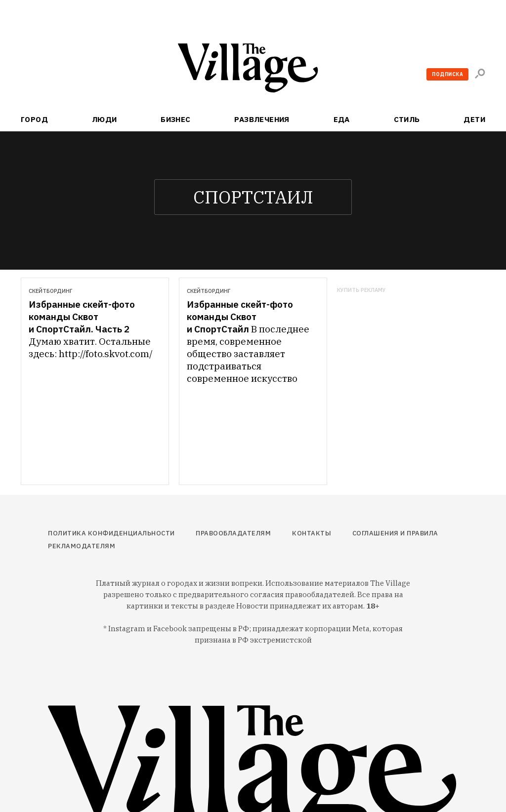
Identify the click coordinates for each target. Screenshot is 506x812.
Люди (105, 119)
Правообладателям (233, 533)
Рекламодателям (82, 546)
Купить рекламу (361, 290)
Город (34, 119)
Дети (474, 119)
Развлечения (262, 119)
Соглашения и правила (395, 533)
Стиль (407, 119)
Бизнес (176, 119)
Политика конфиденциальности (111, 533)
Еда (342, 119)
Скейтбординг (50, 291)
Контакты (312, 533)
